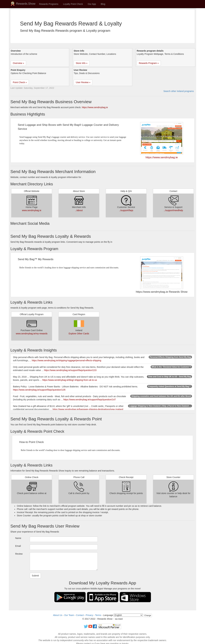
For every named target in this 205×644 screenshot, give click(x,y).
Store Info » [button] (82, 63)
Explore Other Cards (79, 334)
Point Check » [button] (20, 82)
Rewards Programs (49, 4)
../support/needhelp (173, 210)
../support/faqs (126, 210)
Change (148, 615)
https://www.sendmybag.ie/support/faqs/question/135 (39, 390)
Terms (98, 615)
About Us (58, 615)
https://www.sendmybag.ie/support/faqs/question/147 (90, 400)
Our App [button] (92, 4)
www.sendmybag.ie (32, 210)
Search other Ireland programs (179, 91)
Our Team (69, 615)
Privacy (89, 615)
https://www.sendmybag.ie (95, 107)
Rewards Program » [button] (149, 63)
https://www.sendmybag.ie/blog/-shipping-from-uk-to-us (70, 380)
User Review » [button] (83, 82)
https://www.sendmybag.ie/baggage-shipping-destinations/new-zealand (88, 409)
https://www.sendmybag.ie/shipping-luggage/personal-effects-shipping (67, 360)
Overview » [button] (18, 63)
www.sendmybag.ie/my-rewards (32, 334)
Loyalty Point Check (73, 4)
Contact (80, 615)
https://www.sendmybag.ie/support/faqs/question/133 (70, 370)
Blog (103, 4)
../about (79, 210)
